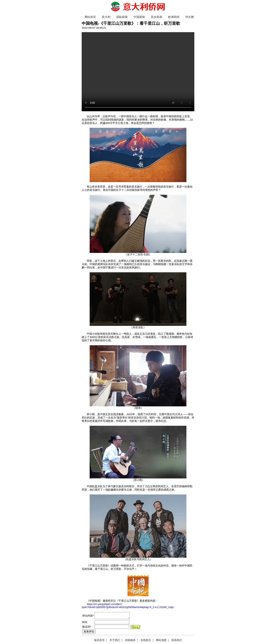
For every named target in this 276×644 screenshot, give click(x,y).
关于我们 (115, 640)
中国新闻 (139, 17)
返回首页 (99, 640)
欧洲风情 (174, 17)
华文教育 (191, 17)
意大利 (106, 17)
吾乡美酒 (156, 17)
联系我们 (177, 640)
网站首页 (90, 17)
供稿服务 (130, 640)
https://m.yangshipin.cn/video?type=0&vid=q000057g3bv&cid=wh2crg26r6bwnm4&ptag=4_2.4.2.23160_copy (128, 606)
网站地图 (161, 640)
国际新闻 (122, 17)
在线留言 (146, 640)
